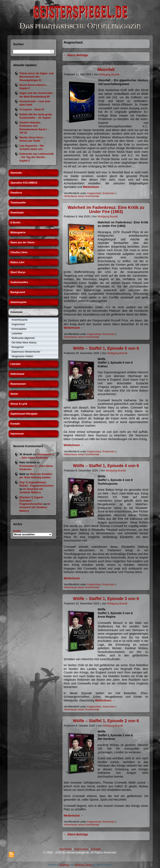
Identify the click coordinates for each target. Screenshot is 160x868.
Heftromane (18, 374)
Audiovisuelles (19, 282)
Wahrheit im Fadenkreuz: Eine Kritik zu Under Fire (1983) (106, 209)
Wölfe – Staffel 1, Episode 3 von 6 (106, 599)
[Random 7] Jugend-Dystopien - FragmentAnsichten (32, 501)
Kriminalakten (19, 329)
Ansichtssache (20, 320)
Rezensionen (18, 384)
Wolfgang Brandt (109, 74)
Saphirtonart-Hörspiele (24, 414)
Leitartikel (17, 334)
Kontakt (15, 424)
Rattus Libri (18, 262)
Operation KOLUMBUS (24, 183)
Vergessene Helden (23, 356)
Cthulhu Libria (19, 252)
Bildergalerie (18, 233)
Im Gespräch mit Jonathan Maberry (35, 507)
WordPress (65, 865)
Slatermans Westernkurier (26, 352)
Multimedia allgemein (23, 338)
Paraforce (16, 193)
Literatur (16, 364)
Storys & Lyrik (19, 404)
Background (18, 292)
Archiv (17, 531)
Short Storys (18, 272)
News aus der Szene (23, 242)
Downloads (17, 213)
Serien (14, 394)
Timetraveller (18, 203)
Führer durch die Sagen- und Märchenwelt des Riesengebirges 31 (37, 77)
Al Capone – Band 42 (32, 110)
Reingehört (18, 347)
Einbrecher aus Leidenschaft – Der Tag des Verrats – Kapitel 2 (37, 157)
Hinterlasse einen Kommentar (82, 196)
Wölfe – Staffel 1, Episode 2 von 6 (106, 721)
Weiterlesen (93, 187)
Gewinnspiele (19, 302)
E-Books (16, 223)
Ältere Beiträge (76, 55)
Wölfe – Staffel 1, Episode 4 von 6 (106, 466)
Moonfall (106, 69)
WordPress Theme (83, 865)
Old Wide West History (24, 343)
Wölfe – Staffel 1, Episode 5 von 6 (106, 348)
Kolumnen (17, 312)
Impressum (17, 434)
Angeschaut (18, 324)
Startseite (16, 173)
